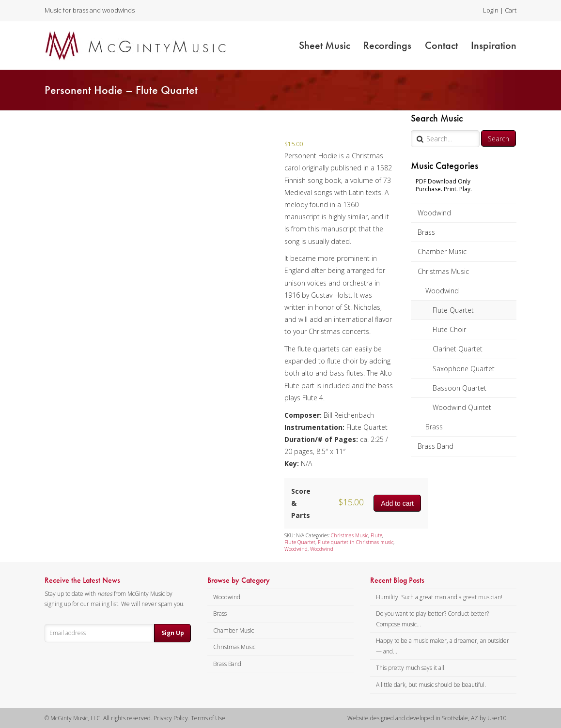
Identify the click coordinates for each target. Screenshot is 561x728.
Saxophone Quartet (464, 369)
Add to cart (397, 503)
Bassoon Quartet (460, 388)
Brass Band (436, 446)
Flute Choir (449, 329)
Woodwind (434, 213)
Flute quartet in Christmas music (356, 542)
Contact (441, 45)
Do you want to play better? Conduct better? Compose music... (432, 619)
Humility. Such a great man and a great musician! (439, 597)
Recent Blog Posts (397, 580)
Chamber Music (442, 251)
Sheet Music (325, 45)
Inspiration (494, 45)
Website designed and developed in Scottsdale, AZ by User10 (427, 718)
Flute (376, 535)
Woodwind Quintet (462, 407)
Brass (426, 232)
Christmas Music (443, 271)
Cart (511, 10)
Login (491, 10)
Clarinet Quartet (458, 349)
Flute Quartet (453, 310)
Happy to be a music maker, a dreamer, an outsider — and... (443, 646)
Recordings (387, 45)
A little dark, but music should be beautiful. (431, 685)
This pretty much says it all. (411, 668)
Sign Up (173, 633)
